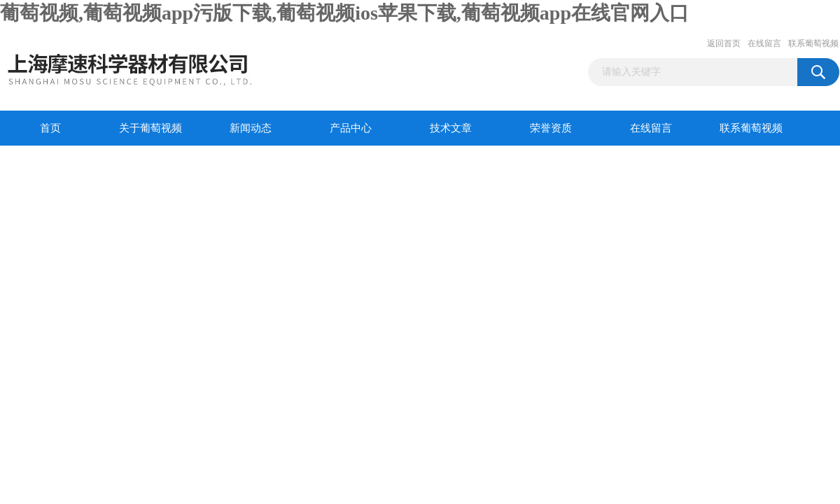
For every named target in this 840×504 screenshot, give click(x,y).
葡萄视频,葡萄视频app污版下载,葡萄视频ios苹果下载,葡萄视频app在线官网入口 (344, 13)
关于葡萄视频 (150, 128)
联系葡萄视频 (813, 43)
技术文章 (451, 128)
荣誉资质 (551, 128)
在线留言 (764, 43)
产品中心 (351, 128)
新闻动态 (251, 128)
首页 (50, 128)
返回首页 (724, 43)
